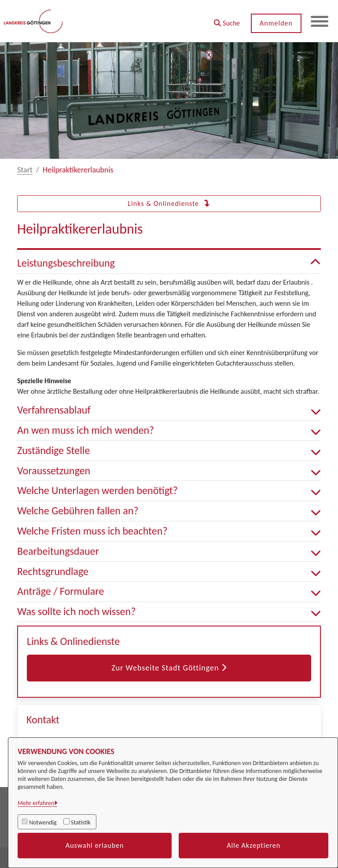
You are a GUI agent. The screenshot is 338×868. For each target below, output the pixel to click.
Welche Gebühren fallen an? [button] (169, 511)
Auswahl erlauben (95, 845)
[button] (227, 20)
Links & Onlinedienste (169, 203)
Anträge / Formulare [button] (169, 591)
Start (25, 170)
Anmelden (276, 23)
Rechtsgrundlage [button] (169, 572)
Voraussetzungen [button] (169, 471)
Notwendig (43, 822)
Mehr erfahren (36, 803)
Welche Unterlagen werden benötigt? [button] (169, 491)
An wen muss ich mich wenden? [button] (169, 430)
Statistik (81, 822)
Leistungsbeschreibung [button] (169, 263)
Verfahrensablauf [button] (169, 410)
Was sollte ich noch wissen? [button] (169, 612)
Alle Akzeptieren (253, 845)
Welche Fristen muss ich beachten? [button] (169, 531)
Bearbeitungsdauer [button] (169, 551)
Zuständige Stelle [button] (169, 451)
